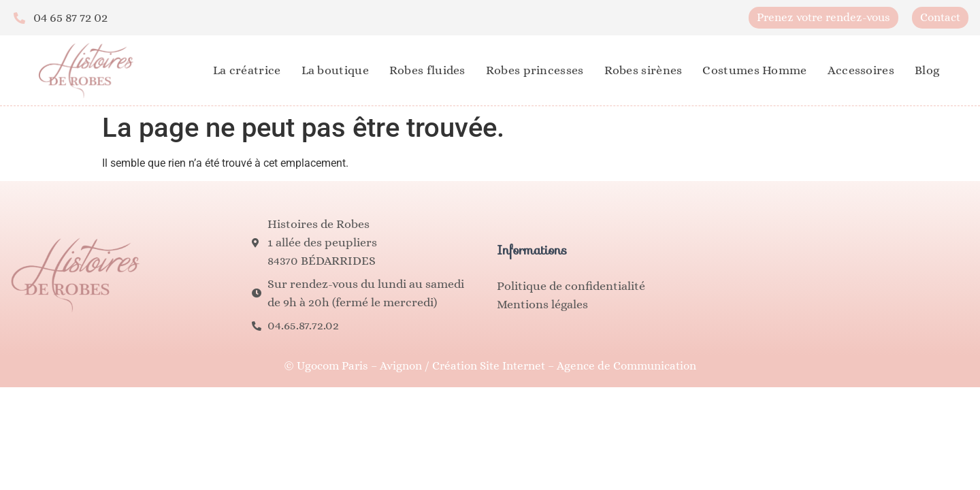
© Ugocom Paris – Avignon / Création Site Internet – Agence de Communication (490, 366)
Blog (927, 70)
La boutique (335, 70)
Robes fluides (427, 70)
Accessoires (861, 70)
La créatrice (247, 70)
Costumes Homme (754, 70)
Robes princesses (535, 70)
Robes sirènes (643, 70)
